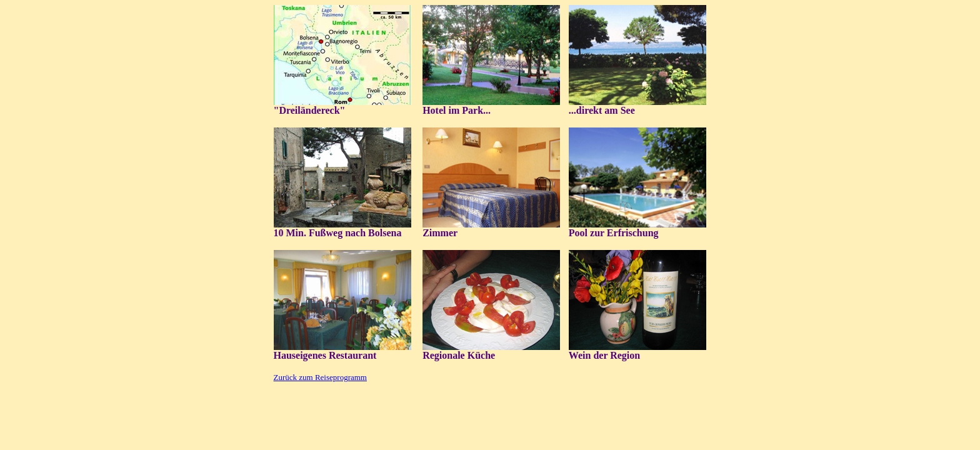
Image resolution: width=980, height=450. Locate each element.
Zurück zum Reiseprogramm (320, 377)
